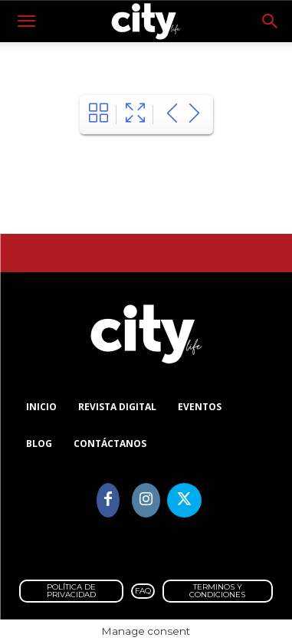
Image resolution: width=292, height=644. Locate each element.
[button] (26, 21)
